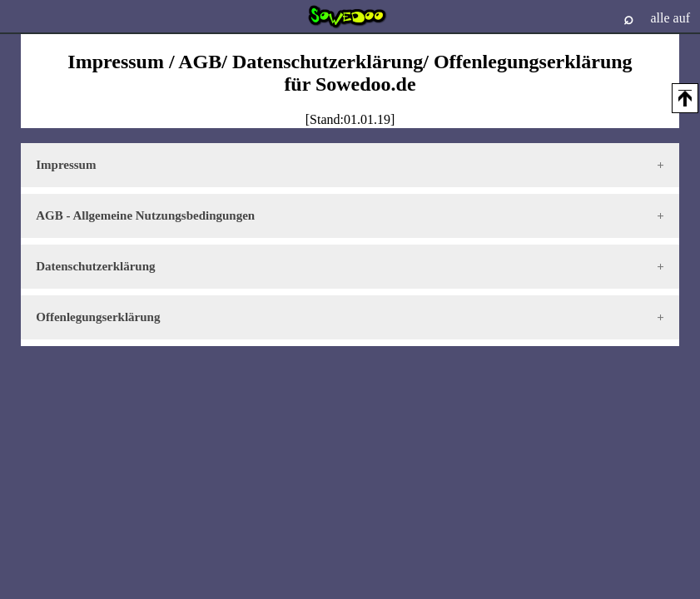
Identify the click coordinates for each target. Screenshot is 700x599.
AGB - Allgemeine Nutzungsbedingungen (145, 215)
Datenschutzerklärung (95, 266)
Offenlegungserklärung (98, 317)
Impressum (66, 165)
